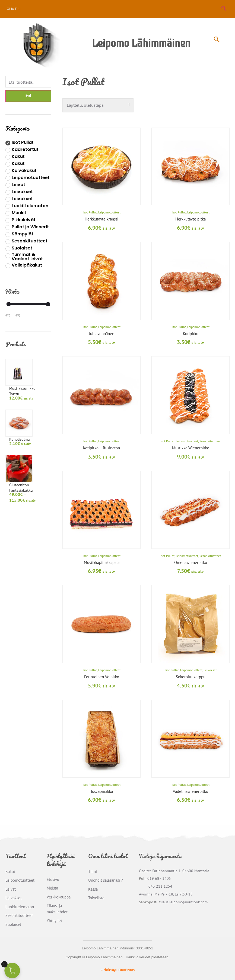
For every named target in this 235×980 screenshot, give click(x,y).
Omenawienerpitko (191, 562)
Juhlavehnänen (102, 334)
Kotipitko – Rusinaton (101, 448)
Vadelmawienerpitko (190, 791)
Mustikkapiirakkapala (102, 562)
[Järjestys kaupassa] (98, 105)
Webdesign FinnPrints (117, 970)
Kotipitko (191, 334)
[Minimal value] (28, 308)
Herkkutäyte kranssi (101, 219)
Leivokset (210, 670)
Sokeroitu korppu (191, 677)
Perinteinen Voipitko (102, 677)
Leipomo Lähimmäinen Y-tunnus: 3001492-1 (118, 948)
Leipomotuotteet (109, 212)
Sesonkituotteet (210, 441)
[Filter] (28, 82)
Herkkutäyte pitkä (190, 219)
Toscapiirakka (102, 791)
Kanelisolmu (34, 391)
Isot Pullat (90, 212)
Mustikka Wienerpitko (191, 448)
